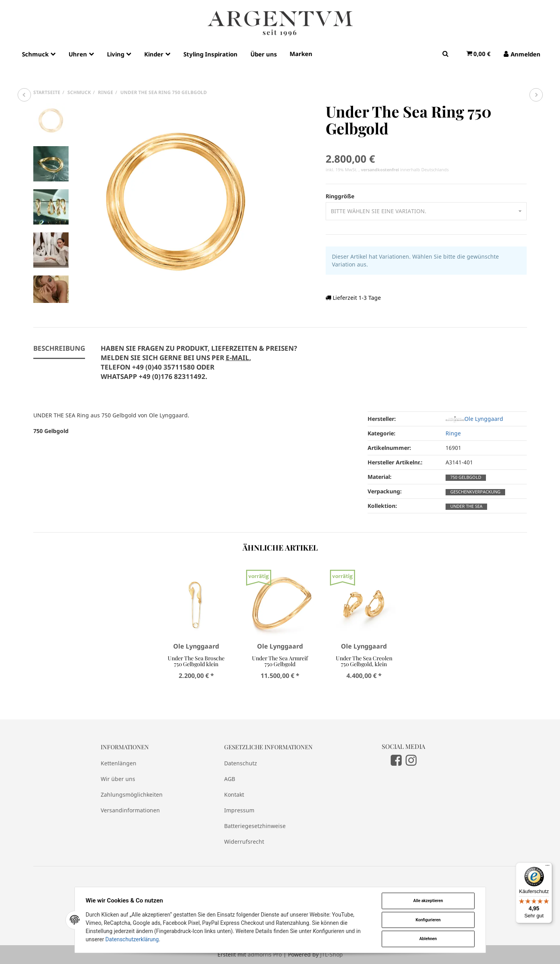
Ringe (453, 433)
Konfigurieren (428, 920)
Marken (301, 54)
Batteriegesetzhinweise (255, 826)
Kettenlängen (119, 763)
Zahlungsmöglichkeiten (132, 795)
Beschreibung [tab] (59, 348)
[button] (426, 211)
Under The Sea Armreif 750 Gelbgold (280, 661)
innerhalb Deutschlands (405, 170)
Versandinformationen (130, 810)
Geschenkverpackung (475, 492)
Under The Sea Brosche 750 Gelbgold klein (196, 661)
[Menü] (547, 867)
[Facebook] (396, 760)
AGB (230, 779)
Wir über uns (118, 779)
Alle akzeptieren (428, 901)
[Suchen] (445, 53)
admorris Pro (265, 954)
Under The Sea (466, 506)
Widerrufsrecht (244, 842)
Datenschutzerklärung (132, 939)
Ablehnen (428, 939)
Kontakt (234, 795)
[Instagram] (411, 760)
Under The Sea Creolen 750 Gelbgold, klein (364, 661)
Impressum (239, 810)
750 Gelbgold (466, 477)
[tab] (199, 367)
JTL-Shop (332, 954)
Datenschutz (241, 763)
